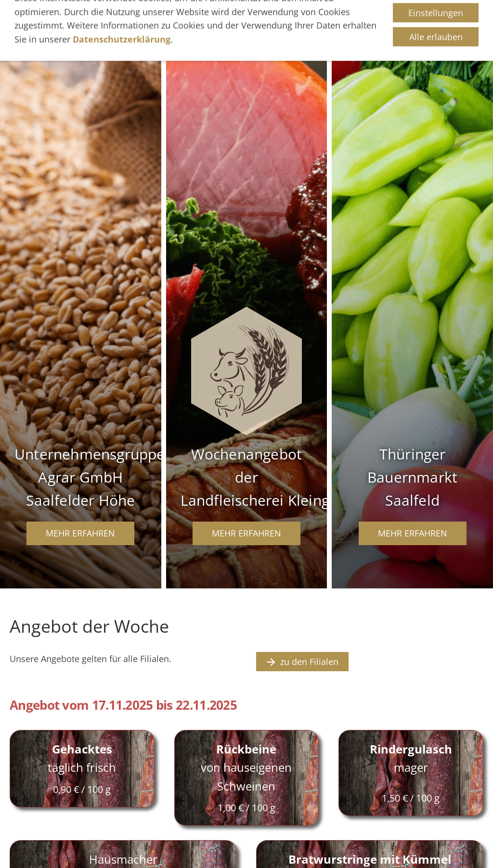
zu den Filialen (302, 662)
